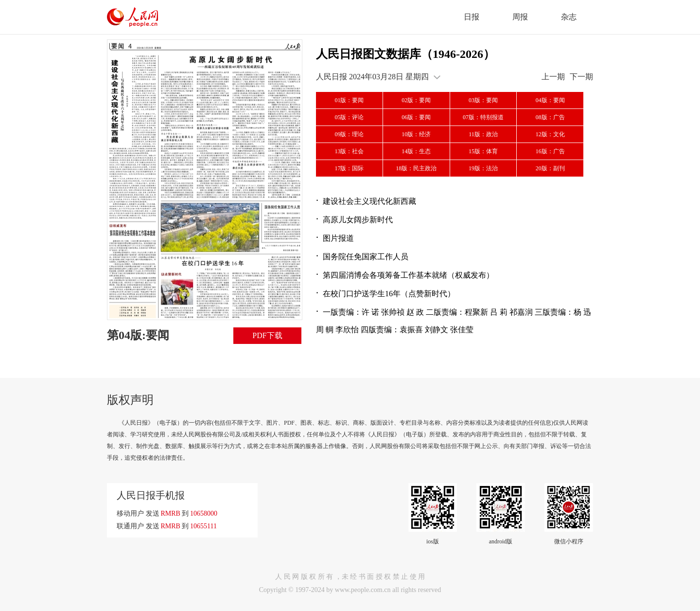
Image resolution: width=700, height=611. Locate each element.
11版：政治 (483, 134)
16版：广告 (550, 151)
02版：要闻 (416, 100)
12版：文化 (550, 134)
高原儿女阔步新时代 (358, 220)
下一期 (581, 77)
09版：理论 (349, 134)
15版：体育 (483, 151)
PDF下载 (267, 335)
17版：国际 (349, 168)
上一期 (553, 77)
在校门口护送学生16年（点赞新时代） (389, 294)
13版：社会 (349, 151)
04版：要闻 (550, 100)
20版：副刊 (550, 168)
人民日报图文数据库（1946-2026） (405, 54)
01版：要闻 (349, 100)
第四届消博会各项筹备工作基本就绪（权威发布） (408, 275)
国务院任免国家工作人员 (366, 257)
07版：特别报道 (483, 117)
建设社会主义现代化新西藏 (369, 201)
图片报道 (338, 238)
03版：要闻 (483, 100)
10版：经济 (416, 134)
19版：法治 (483, 168)
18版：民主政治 (416, 168)
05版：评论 (349, 117)
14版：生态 (416, 151)
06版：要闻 (416, 117)
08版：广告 (550, 117)
